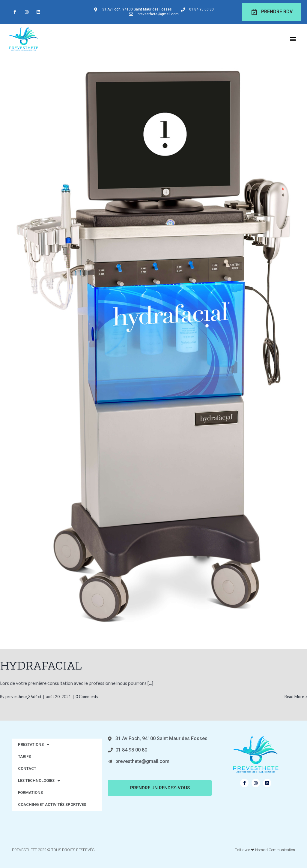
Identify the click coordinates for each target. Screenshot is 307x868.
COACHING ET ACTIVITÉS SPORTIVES (52, 804)
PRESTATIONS (34, 745)
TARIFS (24, 756)
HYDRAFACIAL (41, 665)
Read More (294, 697)
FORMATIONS (30, 792)
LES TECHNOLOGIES (39, 781)
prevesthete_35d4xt (23, 697)
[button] (293, 39)
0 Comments (87, 697)
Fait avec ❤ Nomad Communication (265, 850)
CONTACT (27, 768)
